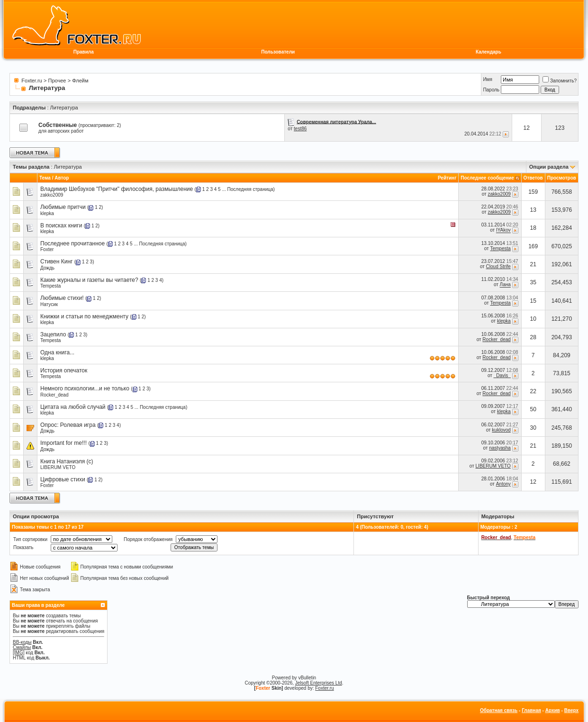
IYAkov (503, 230)
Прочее (57, 81)
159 (533, 192)
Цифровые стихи (63, 479)
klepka (47, 213)
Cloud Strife (498, 266)
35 (533, 282)
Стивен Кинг (56, 262)
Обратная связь (499, 710)
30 (533, 428)
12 (533, 482)
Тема (45, 178)
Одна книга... (57, 352)
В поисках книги (61, 226)
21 (533, 264)
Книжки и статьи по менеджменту (84, 316)
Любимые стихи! (62, 298)
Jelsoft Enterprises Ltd (319, 683)
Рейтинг (447, 178)
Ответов (533, 178)
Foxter (47, 249)
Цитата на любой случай (73, 407)
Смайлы (22, 647)
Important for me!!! (63, 443)
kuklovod (501, 430)
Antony (503, 484)
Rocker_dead (496, 339)
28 (533, 337)
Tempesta (500, 248)
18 (533, 228)
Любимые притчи (63, 207)
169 (533, 246)
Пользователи (278, 52)
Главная (531, 710)
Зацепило (53, 334)
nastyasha (500, 448)
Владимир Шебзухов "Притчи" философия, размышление (117, 189)
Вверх (571, 710)
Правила (84, 52)
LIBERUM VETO (58, 467)
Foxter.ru (32, 81)
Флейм (80, 81)
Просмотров (562, 178)
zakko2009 (52, 195)
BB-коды (22, 642)
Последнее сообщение (487, 178)
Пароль (491, 90)
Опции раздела (549, 167)
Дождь (47, 268)
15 (533, 301)
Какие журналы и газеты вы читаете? (89, 280)
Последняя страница (250, 189)
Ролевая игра (78, 425)
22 (533, 391)
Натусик (49, 304)
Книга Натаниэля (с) (67, 461)
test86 (300, 129)
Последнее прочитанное (72, 244)
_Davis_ (502, 375)
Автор (62, 178)
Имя (487, 79)
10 (533, 319)
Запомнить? (560, 81)
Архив (553, 710)
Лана (505, 285)
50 (533, 409)
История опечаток (64, 370)
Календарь (488, 52)
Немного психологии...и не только (85, 388)
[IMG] (18, 653)
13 (533, 210)
